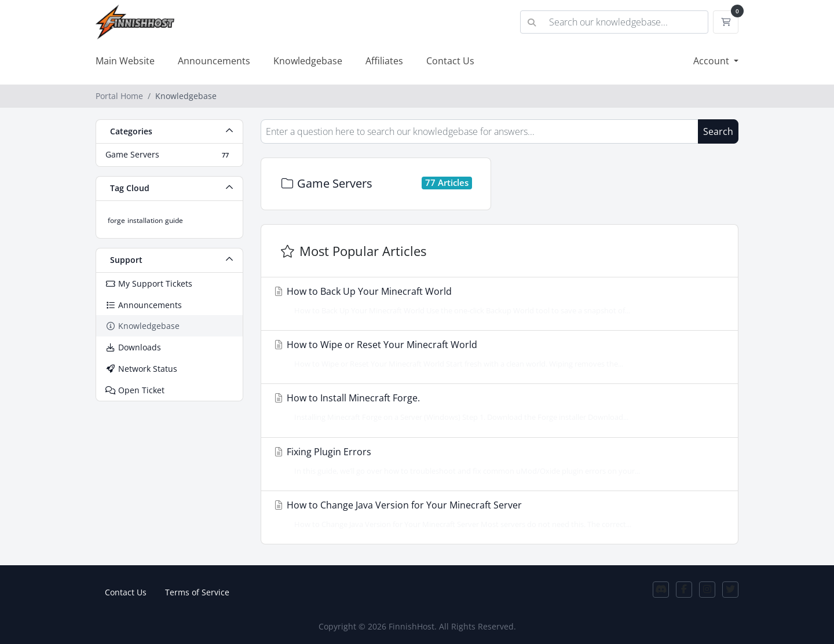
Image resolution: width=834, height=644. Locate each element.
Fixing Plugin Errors (496, 461)
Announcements (214, 61)
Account (712, 61)
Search (718, 131)
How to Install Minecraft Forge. (496, 407)
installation (145, 220)
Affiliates (384, 61)
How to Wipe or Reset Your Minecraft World (496, 354)
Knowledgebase (308, 61)
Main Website (125, 61)
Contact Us (450, 61)
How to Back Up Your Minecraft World (496, 301)
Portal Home (119, 96)
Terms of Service (197, 592)
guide (174, 220)
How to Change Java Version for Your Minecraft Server (496, 514)
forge (116, 220)
